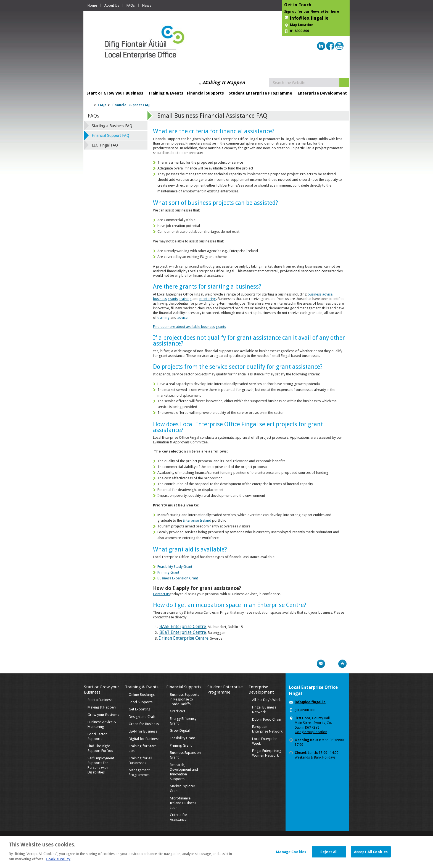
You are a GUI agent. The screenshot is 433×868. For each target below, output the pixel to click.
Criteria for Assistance (179, 817)
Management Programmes (139, 772)
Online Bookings (142, 695)
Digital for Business (144, 739)
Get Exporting (140, 709)
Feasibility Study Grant (175, 567)
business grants (165, 299)
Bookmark (332, 664)
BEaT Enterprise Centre (183, 632)
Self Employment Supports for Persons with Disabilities (101, 765)
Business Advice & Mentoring (102, 724)
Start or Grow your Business (115, 93)
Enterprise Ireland (197, 520)
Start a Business (100, 700)
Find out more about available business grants (189, 327)
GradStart (178, 711)
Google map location (311, 732)
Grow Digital (180, 730)
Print (310, 664)
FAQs (131, 5)
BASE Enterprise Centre (183, 627)
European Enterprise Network (267, 729)
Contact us (162, 594)
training (186, 299)
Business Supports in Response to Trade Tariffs (184, 699)
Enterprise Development (322, 93)
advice (182, 317)
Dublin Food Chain (267, 719)
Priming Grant (168, 572)
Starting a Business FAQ (112, 126)
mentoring (208, 299)
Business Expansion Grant (178, 578)
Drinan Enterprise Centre (184, 638)
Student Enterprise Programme (260, 93)
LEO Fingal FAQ (105, 145)
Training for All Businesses (140, 760)
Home (92, 5)
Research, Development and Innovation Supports (184, 772)
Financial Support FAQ (131, 105)
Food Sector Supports (97, 736)
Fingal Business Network (264, 710)
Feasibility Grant (182, 738)
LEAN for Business (143, 731)
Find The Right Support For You (100, 748)
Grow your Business (103, 715)
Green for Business (144, 724)
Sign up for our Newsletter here (312, 12)
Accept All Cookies (371, 854)
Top (342, 664)
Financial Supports (205, 93)
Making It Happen (102, 707)
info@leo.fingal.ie (309, 18)
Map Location (302, 25)
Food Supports (141, 702)
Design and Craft (142, 717)
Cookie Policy (58, 862)
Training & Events (166, 93)
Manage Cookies (291, 854)
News (147, 5)
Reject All (329, 854)
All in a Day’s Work (266, 700)
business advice (320, 294)
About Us (112, 5)
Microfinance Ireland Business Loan (183, 803)
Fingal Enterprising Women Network (267, 753)
